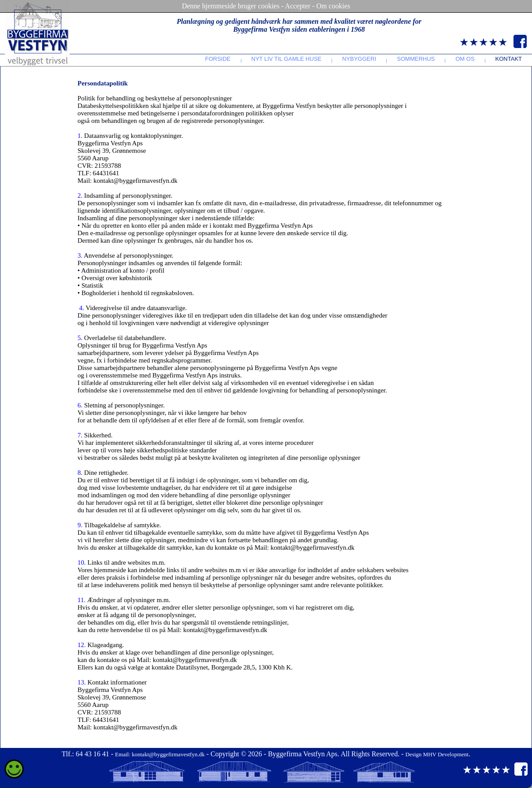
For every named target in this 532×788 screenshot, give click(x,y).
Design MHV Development (437, 754)
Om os (465, 59)
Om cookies (333, 6)
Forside (218, 59)
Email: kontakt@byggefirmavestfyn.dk (160, 754)
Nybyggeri (359, 59)
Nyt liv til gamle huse (286, 59)
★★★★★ (484, 42)
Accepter (298, 6)
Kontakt (509, 59)
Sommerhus (416, 59)
